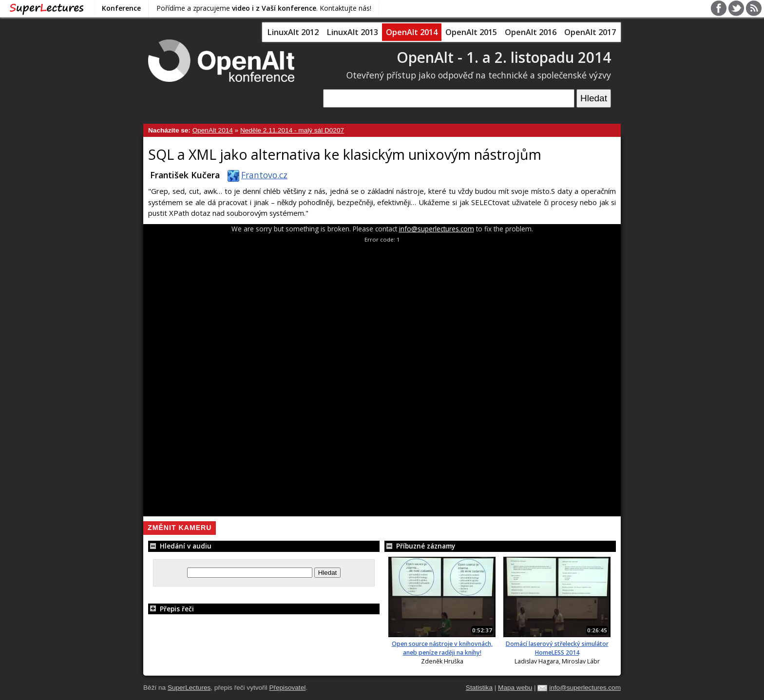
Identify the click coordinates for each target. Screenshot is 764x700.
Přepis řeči (171, 609)
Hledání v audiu (180, 546)
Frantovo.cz (256, 175)
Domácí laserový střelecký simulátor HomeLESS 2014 (557, 648)
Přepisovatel (287, 688)
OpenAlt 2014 (412, 32)
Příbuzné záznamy (420, 546)
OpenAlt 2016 (531, 32)
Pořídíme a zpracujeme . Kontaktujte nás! (264, 8)
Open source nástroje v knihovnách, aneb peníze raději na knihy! (442, 648)
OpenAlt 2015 (471, 32)
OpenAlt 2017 (590, 32)
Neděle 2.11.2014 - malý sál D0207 (292, 130)
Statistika (479, 688)
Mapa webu (515, 688)
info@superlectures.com (437, 229)
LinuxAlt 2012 (293, 32)
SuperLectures (189, 688)
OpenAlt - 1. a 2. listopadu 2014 (504, 57)
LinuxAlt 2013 (352, 32)
